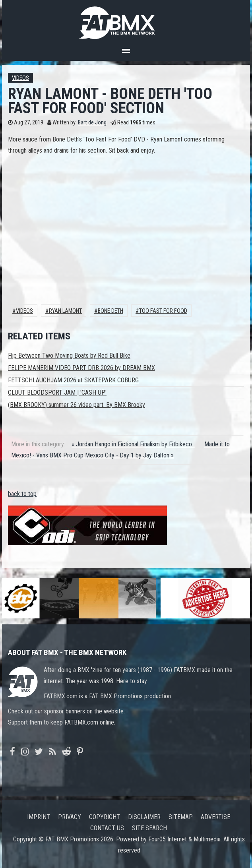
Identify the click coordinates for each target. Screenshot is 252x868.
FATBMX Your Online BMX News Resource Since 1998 (126, 20)
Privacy (70, 817)
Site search (149, 828)
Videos (20, 78)
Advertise (215, 817)
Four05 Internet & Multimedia (184, 839)
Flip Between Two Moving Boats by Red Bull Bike (69, 356)
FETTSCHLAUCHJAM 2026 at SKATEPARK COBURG (73, 380)
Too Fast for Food (163, 311)
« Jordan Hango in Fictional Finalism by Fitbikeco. (133, 444)
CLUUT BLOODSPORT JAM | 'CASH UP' (57, 392)
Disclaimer (144, 817)
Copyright (105, 817)
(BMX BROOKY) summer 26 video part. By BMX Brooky (77, 405)
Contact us (107, 828)
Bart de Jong (92, 123)
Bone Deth (110, 311)
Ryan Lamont (65, 311)
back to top (22, 494)
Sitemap (181, 817)
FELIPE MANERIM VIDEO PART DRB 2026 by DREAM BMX (81, 368)
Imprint (39, 817)
